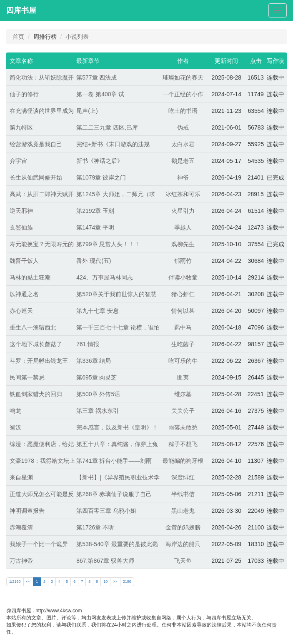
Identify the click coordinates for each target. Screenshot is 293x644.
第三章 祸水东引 (98, 411)
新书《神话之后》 (100, 161)
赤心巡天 (21, 311)
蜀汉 (15, 427)
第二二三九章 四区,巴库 (107, 127)
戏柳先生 (183, 244)
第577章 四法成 (96, 77)
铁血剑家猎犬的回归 (36, 394)
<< (29, 582)
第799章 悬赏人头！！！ (108, 244)
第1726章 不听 (95, 527)
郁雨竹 (183, 261)
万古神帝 (21, 561)
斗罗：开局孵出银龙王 (39, 361)
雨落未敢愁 (183, 427)
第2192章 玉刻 (95, 211)
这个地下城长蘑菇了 (36, 344)
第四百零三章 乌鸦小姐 (106, 511)
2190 (127, 582)
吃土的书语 (183, 111)
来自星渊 (21, 477)
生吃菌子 (183, 344)
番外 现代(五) (94, 261)
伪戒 (183, 127)
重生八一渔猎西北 (33, 327)
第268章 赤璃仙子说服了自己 (114, 494)
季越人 (183, 227)
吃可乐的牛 (183, 361)
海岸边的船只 (183, 544)
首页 (18, 37)
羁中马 (183, 327)
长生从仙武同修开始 (36, 177)
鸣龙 (15, 411)
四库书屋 (21, 10)
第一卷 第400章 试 (100, 94)
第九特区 (21, 127)
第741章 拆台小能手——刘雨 (114, 461)
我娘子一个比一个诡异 (39, 544)
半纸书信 (183, 494)
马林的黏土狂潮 (30, 277)
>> (115, 582)
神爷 (183, 177)
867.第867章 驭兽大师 (105, 561)
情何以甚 (183, 311)
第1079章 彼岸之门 (101, 177)
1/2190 (15, 582)
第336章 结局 (94, 361)
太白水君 (183, 144)
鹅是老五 (183, 161)
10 (105, 582)
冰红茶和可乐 (183, 194)
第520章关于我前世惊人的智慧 (116, 294)
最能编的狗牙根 (183, 461)
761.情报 (88, 344)
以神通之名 (24, 294)
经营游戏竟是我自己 (36, 144)
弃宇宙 (18, 161)
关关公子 (183, 411)
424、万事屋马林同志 (104, 277)
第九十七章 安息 (98, 311)
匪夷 (183, 377)
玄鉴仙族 (21, 227)
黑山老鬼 (183, 511)
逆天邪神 (21, 211)
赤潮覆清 (21, 527)
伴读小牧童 (183, 277)
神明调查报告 (27, 511)
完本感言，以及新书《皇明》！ (117, 427)
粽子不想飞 (183, 444)
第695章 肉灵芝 (96, 377)
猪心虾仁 (183, 294)
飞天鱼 (183, 561)
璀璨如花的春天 (183, 77)
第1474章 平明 (95, 227)
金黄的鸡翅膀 (183, 527)
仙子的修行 (24, 94)
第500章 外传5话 (98, 394)
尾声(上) (87, 111)
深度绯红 (183, 477)
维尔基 (183, 394)
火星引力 (183, 211)
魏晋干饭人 (24, 261)
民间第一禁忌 (27, 377)
